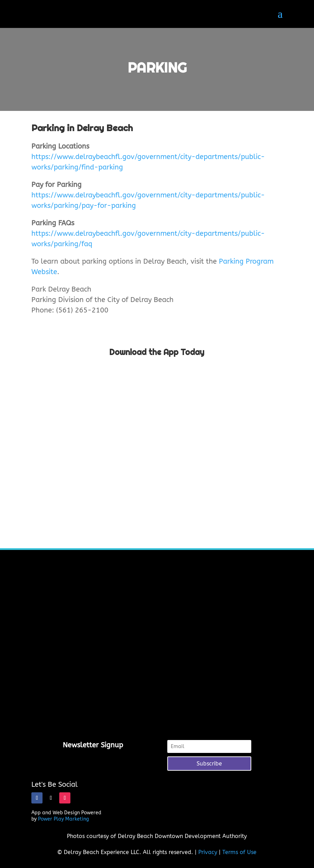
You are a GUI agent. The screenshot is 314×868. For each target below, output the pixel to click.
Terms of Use (239, 852)
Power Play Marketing (63, 819)
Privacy (208, 852)
